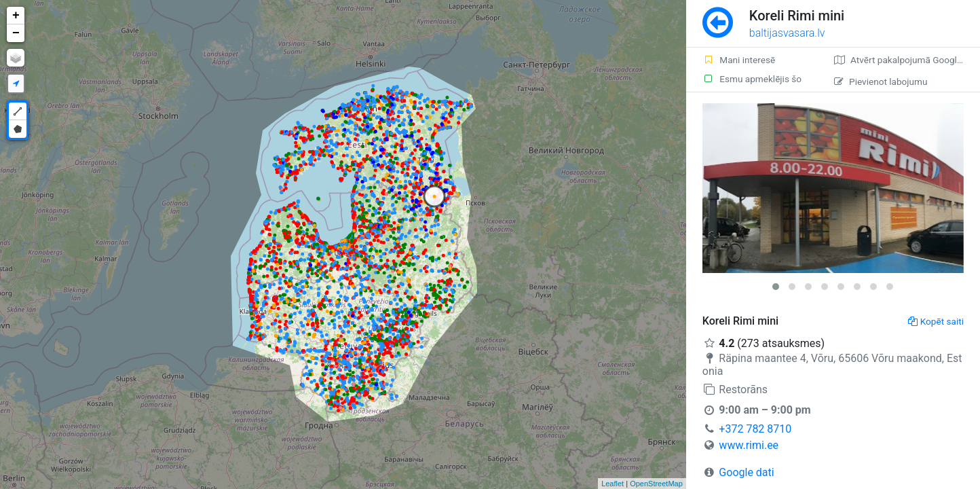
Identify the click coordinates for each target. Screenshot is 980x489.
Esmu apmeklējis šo (752, 79)
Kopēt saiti (936, 321)
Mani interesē (739, 60)
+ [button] (16, 16)
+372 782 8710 (755, 429)
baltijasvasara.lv (787, 33)
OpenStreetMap (656, 484)
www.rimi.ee (749, 445)
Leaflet (612, 484)
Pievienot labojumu (881, 81)
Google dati (746, 472)
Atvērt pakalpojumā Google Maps (907, 60)
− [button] (16, 33)
